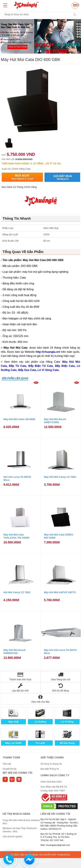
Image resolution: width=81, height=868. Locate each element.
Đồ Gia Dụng (67, 743)
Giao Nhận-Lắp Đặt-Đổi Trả (54, 787)
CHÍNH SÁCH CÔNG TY (55, 775)
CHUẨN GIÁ (49, 855)
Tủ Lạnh (40, 743)
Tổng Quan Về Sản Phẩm (23, 252)
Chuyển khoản (10, 769)
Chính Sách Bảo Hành (51, 782)
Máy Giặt (14, 722)
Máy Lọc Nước (13, 743)
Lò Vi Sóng (67, 722)
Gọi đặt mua (63, 177)
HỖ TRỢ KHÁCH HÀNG (16, 814)
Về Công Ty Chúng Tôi (51, 764)
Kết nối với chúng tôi (17, 773)
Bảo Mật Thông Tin (50, 769)
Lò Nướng (40, 722)
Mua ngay (22, 177)
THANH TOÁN (11, 758)
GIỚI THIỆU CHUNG (52, 758)
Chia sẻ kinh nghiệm (12, 836)
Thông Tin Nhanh (17, 218)
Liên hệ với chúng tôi (55, 814)
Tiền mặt (7, 764)
